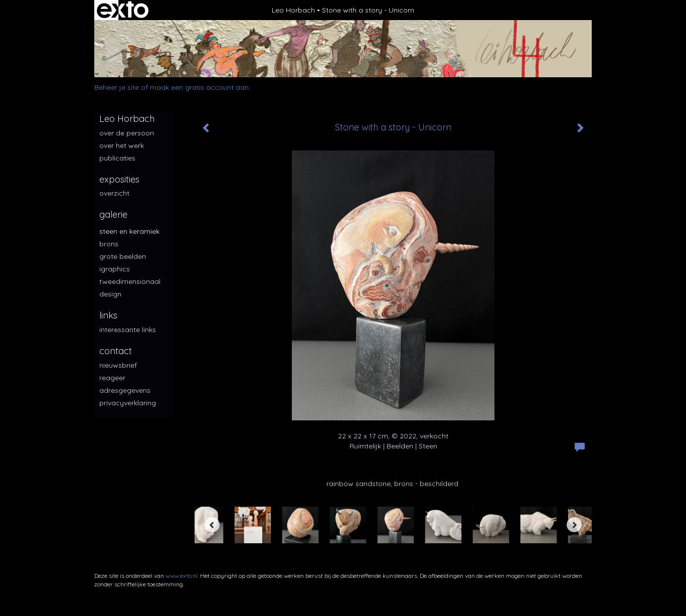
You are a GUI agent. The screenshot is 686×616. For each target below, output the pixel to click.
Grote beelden (123, 256)
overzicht (114, 193)
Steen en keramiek (129, 231)
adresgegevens (125, 390)
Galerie (113, 214)
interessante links (128, 330)
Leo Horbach (293, 10)
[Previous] (212, 525)
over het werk (122, 145)
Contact (116, 351)
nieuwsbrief (118, 365)
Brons (109, 244)
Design (110, 294)
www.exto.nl (182, 576)
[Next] (574, 525)
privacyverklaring (128, 403)
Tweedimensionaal (130, 281)
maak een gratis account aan (199, 87)
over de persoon (127, 133)
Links (108, 315)
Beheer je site (117, 87)
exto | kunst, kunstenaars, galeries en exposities (123, 10)
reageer (112, 378)
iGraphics (115, 269)
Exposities (119, 179)
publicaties (117, 158)
